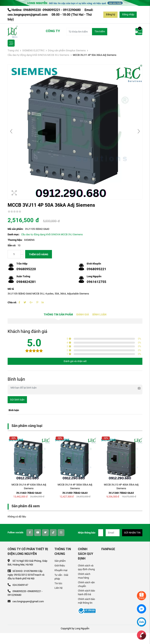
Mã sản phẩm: (16, 229)
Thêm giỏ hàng (39, 254)
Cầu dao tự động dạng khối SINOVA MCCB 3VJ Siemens (38, 55)
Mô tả (11, 289)
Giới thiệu (60, 566)
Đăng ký (111, 14)
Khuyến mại (61, 570)
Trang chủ (13, 50)
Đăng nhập (128, 14)
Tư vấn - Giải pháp (61, 577)
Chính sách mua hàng (84, 576)
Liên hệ (58, 588)
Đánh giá (83, 315)
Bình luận (99, 315)
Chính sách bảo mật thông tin (86, 601)
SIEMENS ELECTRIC (33, 50)
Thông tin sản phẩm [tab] (58, 315)
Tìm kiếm (100, 31)
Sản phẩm (60, 561)
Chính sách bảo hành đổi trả (86, 592)
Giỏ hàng (139, 31)
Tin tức (58, 583)
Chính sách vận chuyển (86, 584)
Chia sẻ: (12, 302)
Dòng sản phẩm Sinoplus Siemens (67, 50)
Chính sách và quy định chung (86, 567)
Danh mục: (14, 234)
